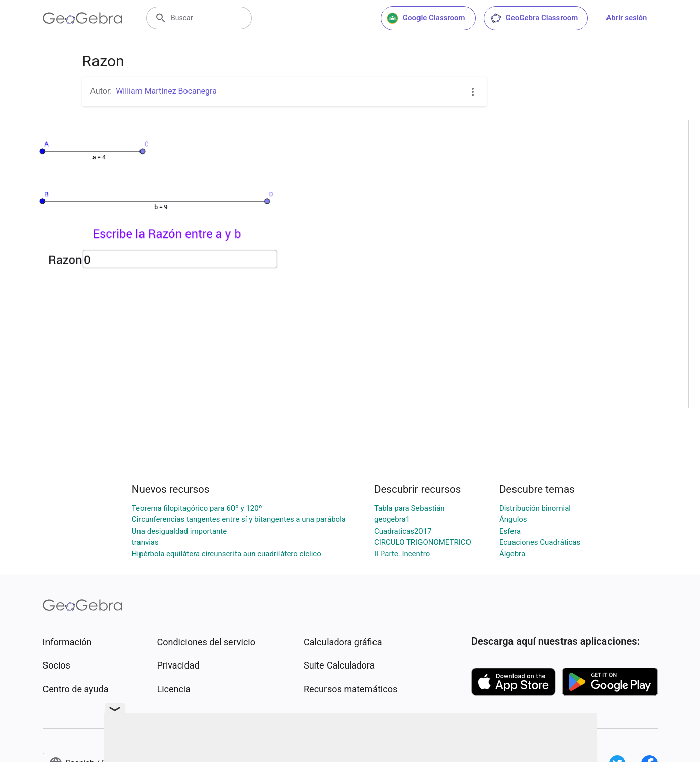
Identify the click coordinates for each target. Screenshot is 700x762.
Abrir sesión (626, 18)
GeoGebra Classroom (534, 18)
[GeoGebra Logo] (83, 18)
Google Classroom (426, 18)
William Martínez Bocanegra (166, 91)
